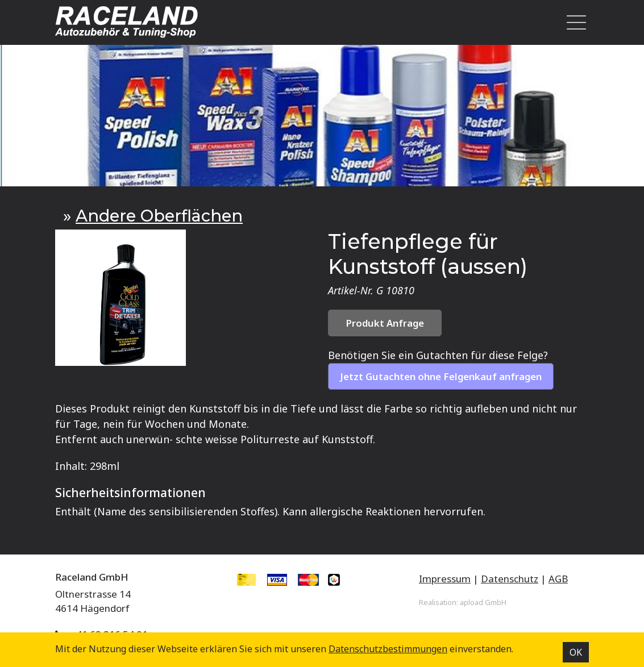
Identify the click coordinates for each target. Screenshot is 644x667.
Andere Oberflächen (159, 216)
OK (576, 652)
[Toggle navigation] (574, 22)
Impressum (445, 579)
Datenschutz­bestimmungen (388, 649)
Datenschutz (510, 579)
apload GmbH (483, 602)
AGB (558, 579)
